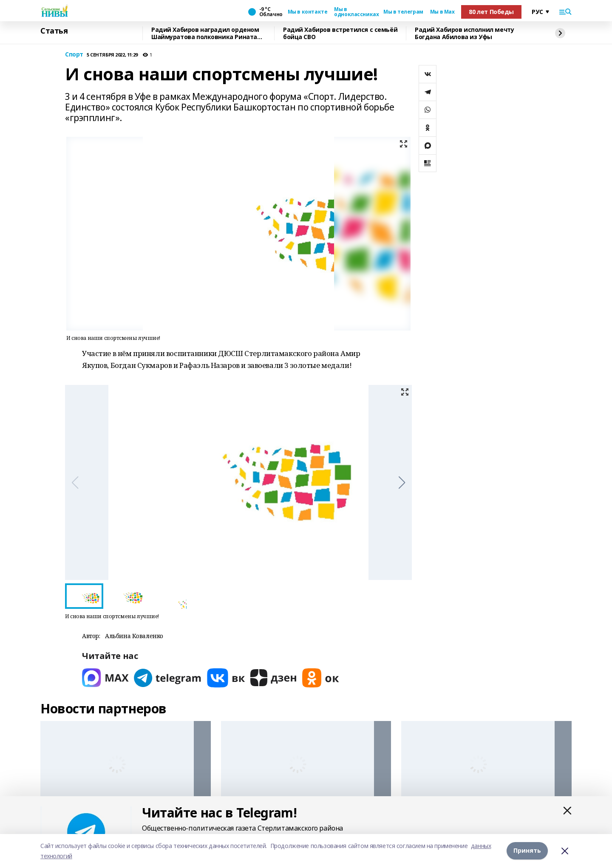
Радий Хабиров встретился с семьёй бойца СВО (340, 33)
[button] (402, 483)
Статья (54, 31)
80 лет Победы (491, 12)
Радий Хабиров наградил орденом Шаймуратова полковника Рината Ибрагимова (205, 33)
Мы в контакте (308, 12)
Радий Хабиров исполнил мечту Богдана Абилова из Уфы (464, 33)
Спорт (74, 55)
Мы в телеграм (403, 12)
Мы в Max (442, 12)
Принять (527, 851)
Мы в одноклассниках (355, 12)
